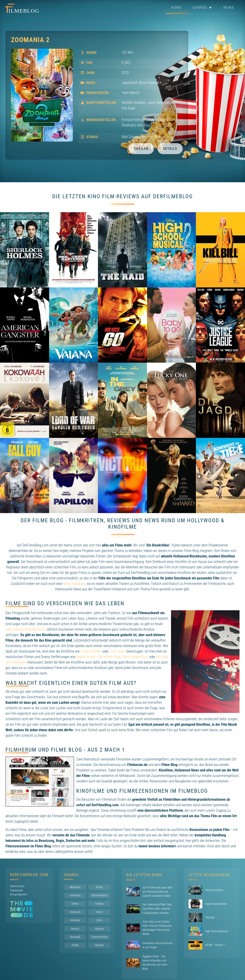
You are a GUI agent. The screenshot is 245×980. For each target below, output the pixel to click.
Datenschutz (17, 886)
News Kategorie (74, 584)
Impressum (17, 890)
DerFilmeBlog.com (29, 875)
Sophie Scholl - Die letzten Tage (98, 657)
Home (177, 8)
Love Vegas (118, 651)
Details (170, 149)
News (229, 8)
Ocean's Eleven (91, 651)
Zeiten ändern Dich (135, 657)
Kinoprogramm (19, 894)
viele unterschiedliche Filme (25, 629)
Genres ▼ (203, 8)
